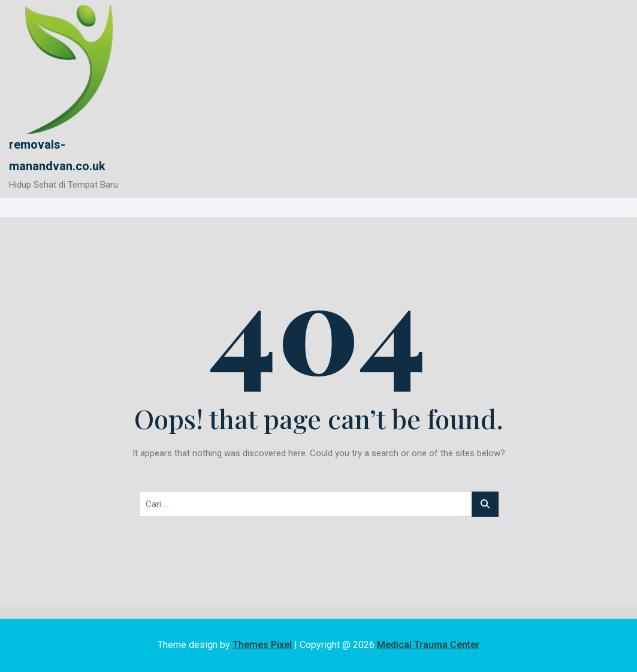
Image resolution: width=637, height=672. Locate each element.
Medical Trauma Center (428, 645)
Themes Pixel (262, 645)
